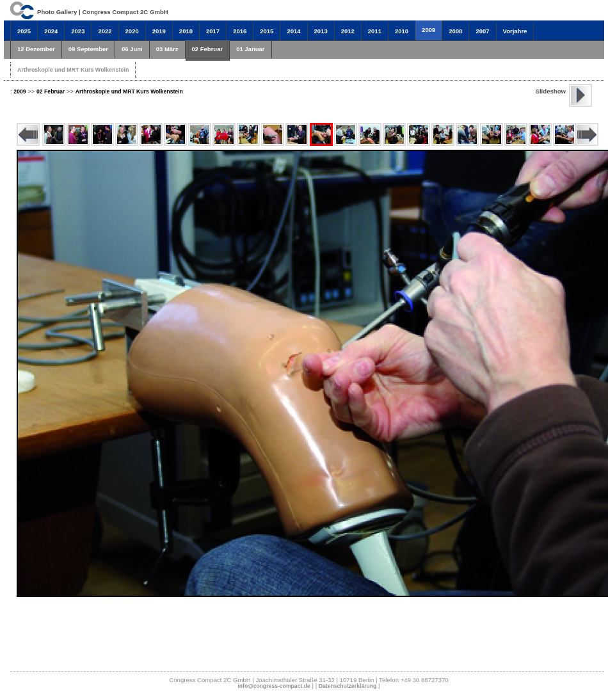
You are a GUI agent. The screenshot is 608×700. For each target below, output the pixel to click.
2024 (51, 31)
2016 (240, 31)
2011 (375, 31)
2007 (482, 31)
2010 (402, 31)
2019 (159, 31)
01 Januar (250, 49)
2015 (267, 31)
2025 (24, 31)
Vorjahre (515, 31)
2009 (428, 30)
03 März (167, 49)
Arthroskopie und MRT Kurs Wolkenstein (73, 70)
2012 (348, 31)
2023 (78, 31)
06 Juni (132, 49)
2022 (105, 31)
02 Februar (208, 49)
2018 (186, 31)
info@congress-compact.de (274, 686)
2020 (132, 31)
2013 (321, 31)
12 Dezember (36, 49)
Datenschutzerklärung (348, 686)
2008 (455, 31)
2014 (293, 31)
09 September (88, 49)
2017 (213, 31)
